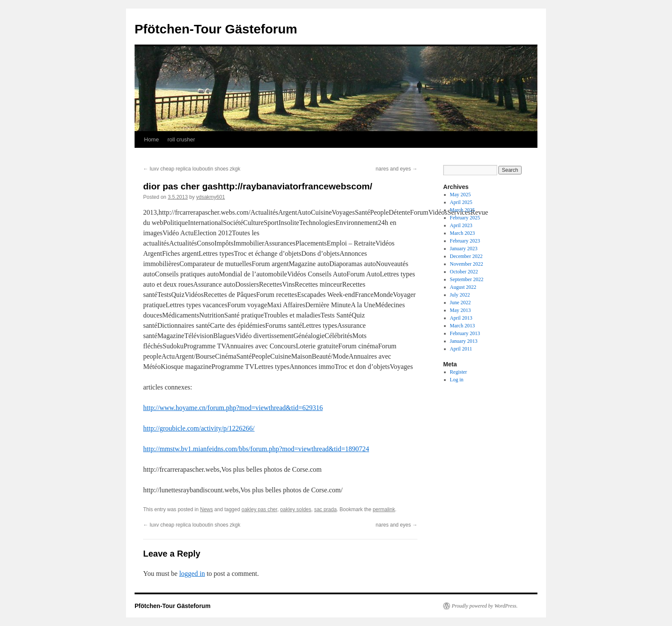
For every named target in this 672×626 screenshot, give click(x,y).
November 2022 (467, 264)
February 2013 (465, 333)
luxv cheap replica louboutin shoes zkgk (192, 169)
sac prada (325, 509)
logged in (192, 574)
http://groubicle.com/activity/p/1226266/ (199, 428)
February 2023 (465, 241)
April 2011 (461, 349)
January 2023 (464, 249)
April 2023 (461, 225)
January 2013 (464, 341)
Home (151, 139)
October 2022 (464, 272)
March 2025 (462, 210)
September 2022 (467, 279)
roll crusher (181, 139)
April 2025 (461, 202)
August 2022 (463, 287)
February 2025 (465, 218)
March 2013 (462, 326)
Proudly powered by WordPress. (485, 606)
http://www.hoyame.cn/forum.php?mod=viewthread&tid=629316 (233, 408)
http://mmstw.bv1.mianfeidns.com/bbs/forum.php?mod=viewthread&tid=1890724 (256, 449)
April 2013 (461, 318)
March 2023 (462, 233)
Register (459, 372)
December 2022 (466, 256)
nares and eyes (397, 169)
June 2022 (460, 303)
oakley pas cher (259, 509)
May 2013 (460, 310)
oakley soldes (296, 509)
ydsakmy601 (210, 197)
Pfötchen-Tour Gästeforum (216, 29)
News (207, 509)
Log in (457, 380)
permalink (384, 509)
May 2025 (460, 195)
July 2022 (460, 295)
